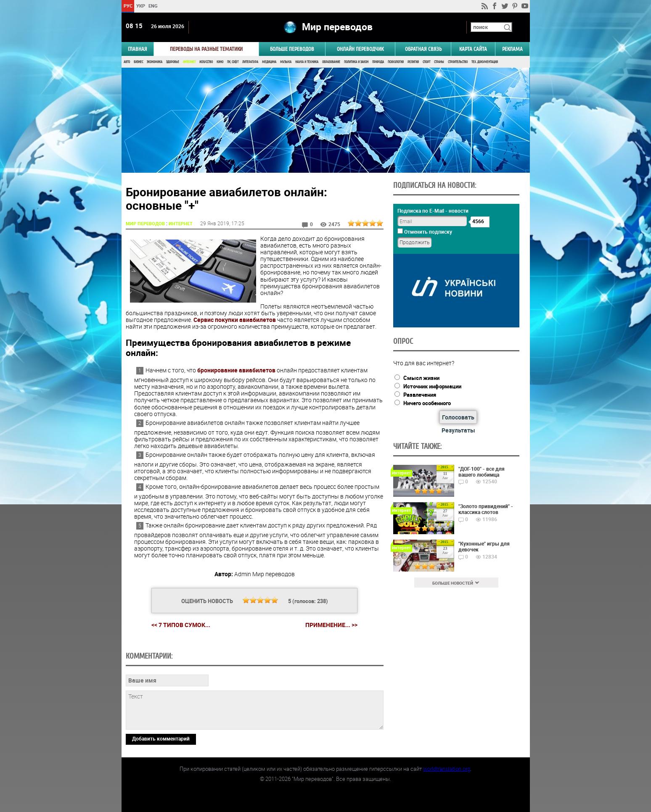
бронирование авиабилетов (236, 370)
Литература (250, 62)
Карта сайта (473, 49)
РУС (128, 6)
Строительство (458, 62)
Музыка (286, 62)
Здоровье (173, 62)
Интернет (189, 62)
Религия (413, 62)
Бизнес (138, 62)
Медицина (269, 62)
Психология (396, 62)
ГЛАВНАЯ (138, 49)
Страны (439, 62)
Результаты (458, 430)
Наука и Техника (307, 62)
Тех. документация (485, 62)
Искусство (206, 62)
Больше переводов (292, 49)
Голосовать (458, 417)
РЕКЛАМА (512, 49)
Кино (220, 62)
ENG (153, 6)
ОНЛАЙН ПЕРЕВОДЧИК (360, 49)
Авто (127, 62)
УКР (140, 6)
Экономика (155, 62)
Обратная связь (423, 49)
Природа (378, 62)
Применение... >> (331, 625)
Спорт (426, 62)
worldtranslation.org (447, 769)
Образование (331, 62)
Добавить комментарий (161, 738)
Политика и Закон (356, 62)
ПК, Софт (233, 62)
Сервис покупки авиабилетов (235, 320)
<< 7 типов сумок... (181, 625)
